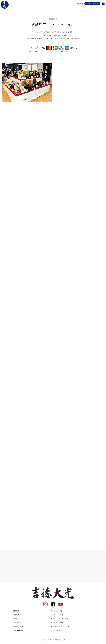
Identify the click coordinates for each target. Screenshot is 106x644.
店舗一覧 (80, 4)
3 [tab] (29, 100)
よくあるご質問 (56, 611)
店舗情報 (16, 615)
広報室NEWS (18, 630)
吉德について (18, 618)
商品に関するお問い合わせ (60, 626)
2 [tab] (25, 100)
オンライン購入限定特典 (59, 618)
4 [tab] (32, 100)
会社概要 (16, 611)
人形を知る (17, 623)
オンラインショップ (92, 4)
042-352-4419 (48, 35)
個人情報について (57, 623)
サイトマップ (55, 630)
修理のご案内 (18, 626)
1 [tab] (22, 100)
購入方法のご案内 (57, 615)
